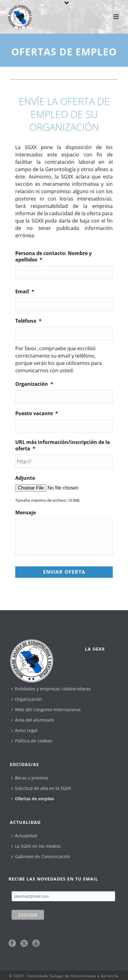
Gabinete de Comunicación (41, 856)
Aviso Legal (24, 730)
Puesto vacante (37, 413)
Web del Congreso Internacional (46, 710)
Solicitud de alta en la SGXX (41, 788)
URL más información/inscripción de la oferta (63, 445)
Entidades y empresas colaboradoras (51, 689)
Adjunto (25, 478)
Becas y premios (30, 778)
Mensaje (26, 513)
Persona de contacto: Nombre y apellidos (53, 257)
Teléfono (28, 321)
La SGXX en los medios (36, 846)
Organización (34, 384)
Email (25, 292)
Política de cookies (32, 741)
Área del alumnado (33, 720)
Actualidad (24, 836)
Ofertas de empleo (33, 799)
